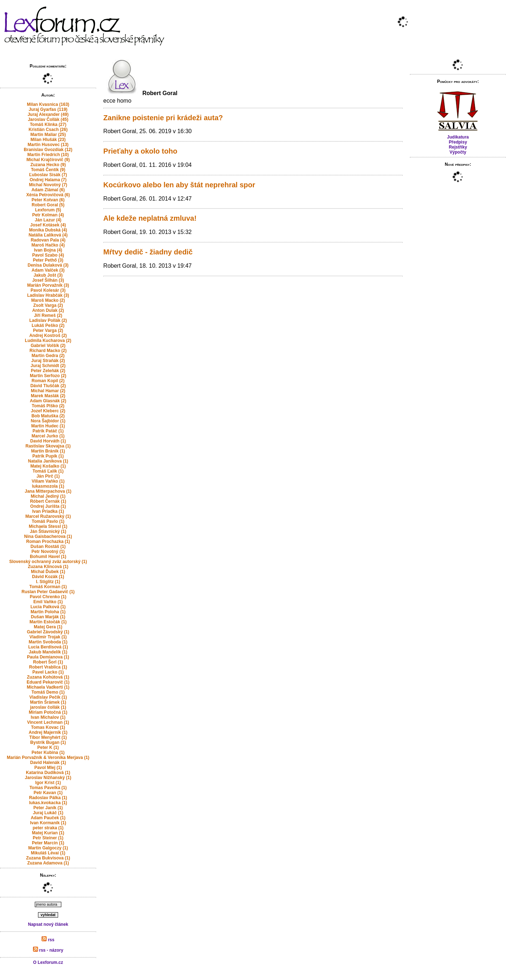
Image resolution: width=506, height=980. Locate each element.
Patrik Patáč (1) (48, 431)
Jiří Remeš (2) (48, 315)
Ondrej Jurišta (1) (48, 506)
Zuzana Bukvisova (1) (48, 858)
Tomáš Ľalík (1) (48, 471)
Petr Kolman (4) (48, 215)
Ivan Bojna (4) (48, 250)
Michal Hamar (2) (48, 391)
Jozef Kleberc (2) (48, 411)
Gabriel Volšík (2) (48, 346)
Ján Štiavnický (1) (48, 531)
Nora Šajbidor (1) (48, 421)
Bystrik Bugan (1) (48, 742)
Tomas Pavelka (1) (48, 788)
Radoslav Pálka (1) (48, 798)
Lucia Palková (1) (48, 607)
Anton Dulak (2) (48, 310)
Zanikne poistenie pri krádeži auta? (163, 118)
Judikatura (458, 137)
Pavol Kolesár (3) (48, 290)
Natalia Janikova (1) (48, 461)
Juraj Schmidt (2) (48, 366)
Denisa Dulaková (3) (48, 265)
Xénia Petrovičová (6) (48, 195)
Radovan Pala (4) (48, 240)
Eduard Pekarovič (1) (48, 682)
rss (48, 940)
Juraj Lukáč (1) (48, 813)
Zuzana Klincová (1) (48, 567)
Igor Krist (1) (48, 783)
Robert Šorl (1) (48, 662)
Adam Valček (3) (48, 270)
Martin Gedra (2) (48, 356)
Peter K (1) (48, 747)
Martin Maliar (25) (48, 135)
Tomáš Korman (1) (48, 587)
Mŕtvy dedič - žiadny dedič (148, 252)
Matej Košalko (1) (48, 466)
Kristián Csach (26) (48, 130)
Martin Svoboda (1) (48, 642)
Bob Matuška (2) (48, 416)
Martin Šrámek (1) (48, 702)
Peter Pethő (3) (48, 260)
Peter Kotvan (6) (48, 200)
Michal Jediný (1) (48, 496)
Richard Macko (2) (48, 351)
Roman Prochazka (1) (48, 541)
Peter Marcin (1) (48, 843)
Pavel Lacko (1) (48, 672)
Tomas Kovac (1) (48, 727)
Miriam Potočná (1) (48, 712)
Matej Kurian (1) (48, 833)
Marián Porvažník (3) (48, 285)
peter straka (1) (48, 828)
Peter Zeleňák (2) (48, 371)
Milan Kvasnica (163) (48, 104)
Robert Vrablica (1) (48, 667)
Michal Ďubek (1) (48, 572)
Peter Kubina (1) (48, 752)
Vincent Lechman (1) (48, 722)
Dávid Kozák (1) (48, 577)
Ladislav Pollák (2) (48, 320)
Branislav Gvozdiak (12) (48, 150)
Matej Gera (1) (48, 627)
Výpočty (458, 152)
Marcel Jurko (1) (48, 436)
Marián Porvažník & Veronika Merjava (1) (48, 758)
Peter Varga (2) (48, 330)
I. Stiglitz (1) (48, 582)
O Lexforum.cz (48, 962)
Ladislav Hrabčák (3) (48, 295)
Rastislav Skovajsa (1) (48, 446)
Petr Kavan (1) (48, 793)
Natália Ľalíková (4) (48, 235)
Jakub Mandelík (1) (48, 652)
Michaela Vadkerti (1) (48, 687)
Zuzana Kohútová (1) (48, 677)
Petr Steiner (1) (48, 838)
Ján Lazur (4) (48, 220)
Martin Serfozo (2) (48, 376)
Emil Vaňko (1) (48, 602)
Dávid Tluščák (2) (48, 386)
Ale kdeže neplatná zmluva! (150, 218)
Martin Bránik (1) (48, 451)
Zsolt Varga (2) (48, 305)
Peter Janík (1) (48, 808)
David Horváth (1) (48, 441)
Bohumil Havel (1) (48, 557)
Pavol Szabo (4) (48, 255)
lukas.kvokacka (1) (48, 803)
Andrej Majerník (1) (48, 732)
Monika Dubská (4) (48, 230)
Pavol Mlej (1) (48, 768)
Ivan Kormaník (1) (48, 823)
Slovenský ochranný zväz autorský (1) (48, 562)
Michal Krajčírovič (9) (48, 160)
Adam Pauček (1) (48, 818)
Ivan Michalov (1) (48, 717)
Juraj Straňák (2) (48, 361)
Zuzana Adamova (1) (48, 863)
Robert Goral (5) (48, 205)
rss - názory (48, 950)
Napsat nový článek (48, 924)
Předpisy (458, 142)
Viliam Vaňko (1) (48, 481)
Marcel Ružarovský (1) (48, 516)
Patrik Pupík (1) (48, 456)
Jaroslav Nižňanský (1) (48, 778)
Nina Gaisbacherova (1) (48, 536)
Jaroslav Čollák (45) (48, 119)
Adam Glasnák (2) (48, 401)
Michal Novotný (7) (48, 185)
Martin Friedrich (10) (48, 155)
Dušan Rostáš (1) (48, 547)
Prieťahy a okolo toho (140, 151)
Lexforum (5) (48, 210)
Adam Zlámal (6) (48, 190)
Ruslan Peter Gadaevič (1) (48, 592)
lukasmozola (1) (48, 486)
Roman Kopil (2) (48, 381)
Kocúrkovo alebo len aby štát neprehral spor (179, 185)
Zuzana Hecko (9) (48, 165)
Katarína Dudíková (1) (48, 773)
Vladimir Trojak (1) (48, 637)
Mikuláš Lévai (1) (48, 853)
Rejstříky (458, 147)
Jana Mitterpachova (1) (48, 491)
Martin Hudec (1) (48, 426)
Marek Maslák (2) (48, 396)
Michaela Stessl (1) (48, 526)
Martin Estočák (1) (48, 622)
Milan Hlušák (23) (48, 140)
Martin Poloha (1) (48, 612)
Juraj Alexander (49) (48, 114)
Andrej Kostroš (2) (48, 336)
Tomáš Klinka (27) (48, 125)
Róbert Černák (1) (48, 501)
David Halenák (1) (48, 763)
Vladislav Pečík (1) (48, 697)
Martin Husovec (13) (48, 145)
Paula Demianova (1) (48, 657)
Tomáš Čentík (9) (48, 170)
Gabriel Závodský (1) (48, 632)
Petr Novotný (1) (48, 552)
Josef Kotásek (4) (48, 225)
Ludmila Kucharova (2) (48, 341)
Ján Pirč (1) (48, 476)
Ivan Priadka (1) (48, 511)
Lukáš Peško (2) (48, 325)
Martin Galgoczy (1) (48, 848)
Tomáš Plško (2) (48, 406)
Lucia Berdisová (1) (48, 647)
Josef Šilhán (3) (48, 280)
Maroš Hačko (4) (48, 245)
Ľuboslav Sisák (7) (48, 175)
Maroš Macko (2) (48, 300)
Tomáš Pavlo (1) (48, 521)
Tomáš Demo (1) (48, 692)
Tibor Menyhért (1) (48, 737)
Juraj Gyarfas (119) (48, 109)
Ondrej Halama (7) (48, 180)
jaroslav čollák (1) (48, 707)
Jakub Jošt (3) (48, 275)
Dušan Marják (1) (48, 617)
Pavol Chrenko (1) (48, 597)
